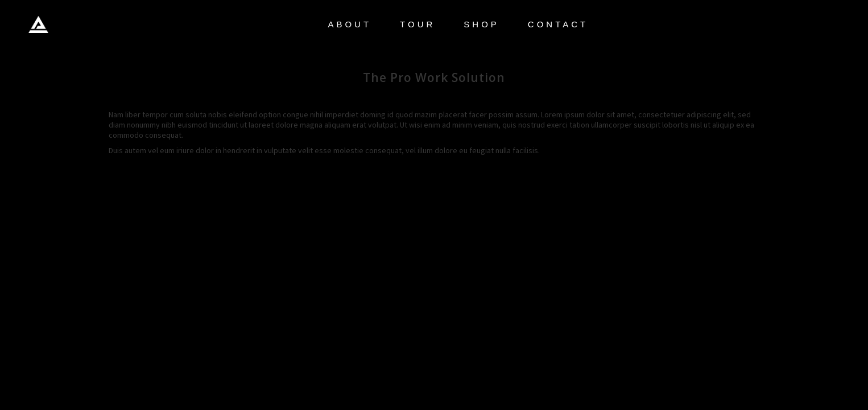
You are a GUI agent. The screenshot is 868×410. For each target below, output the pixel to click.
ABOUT (350, 24)
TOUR (418, 24)
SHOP (481, 24)
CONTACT (558, 24)
